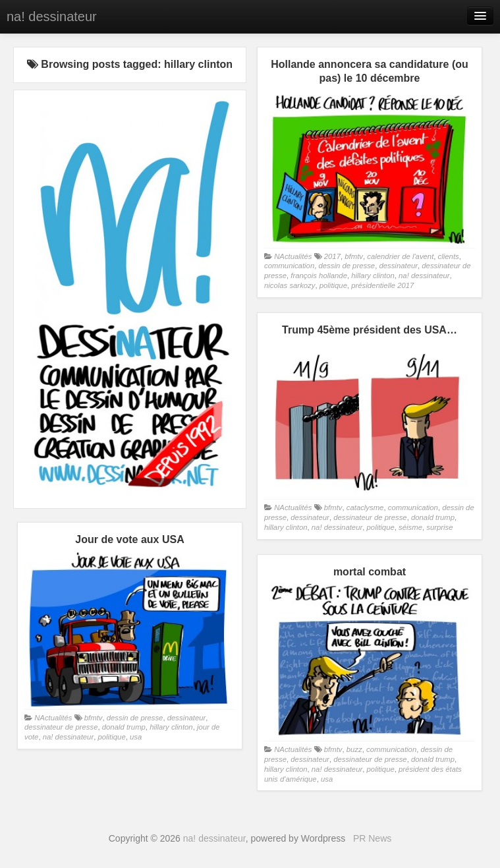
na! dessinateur (52, 16)
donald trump (433, 517)
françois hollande (319, 275)
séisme (410, 527)
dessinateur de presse (370, 517)
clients (449, 256)
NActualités (293, 256)
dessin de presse (347, 266)
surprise (439, 527)
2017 (332, 256)
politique (333, 285)
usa (136, 737)
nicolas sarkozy (290, 285)
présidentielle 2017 (382, 285)
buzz (354, 749)
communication (289, 266)
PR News (372, 838)
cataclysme (365, 507)
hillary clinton (373, 275)
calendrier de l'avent (400, 256)
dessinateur (398, 266)
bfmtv (354, 256)
